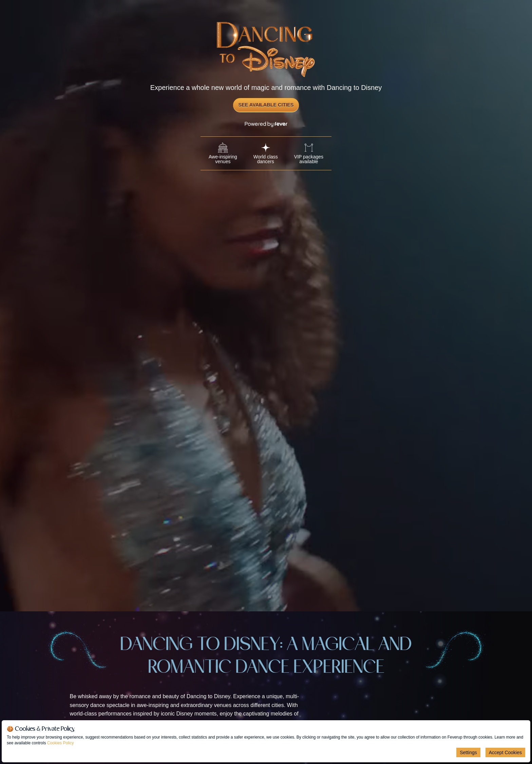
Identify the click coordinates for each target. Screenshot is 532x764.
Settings (468, 752)
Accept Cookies (505, 752)
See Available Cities (266, 105)
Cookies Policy (61, 743)
